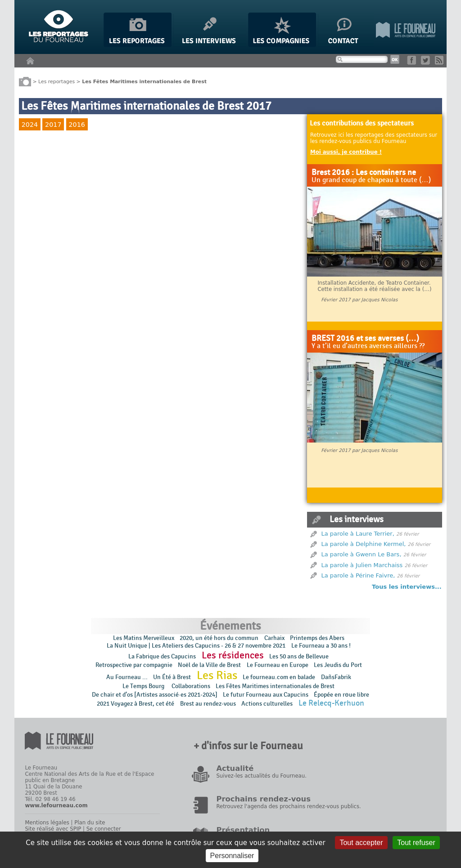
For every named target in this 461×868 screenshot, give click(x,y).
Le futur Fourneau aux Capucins (266, 695)
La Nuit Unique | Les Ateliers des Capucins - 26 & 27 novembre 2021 (196, 646)
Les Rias (217, 676)
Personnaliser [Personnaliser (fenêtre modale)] (232, 856)
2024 (30, 125)
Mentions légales (47, 823)
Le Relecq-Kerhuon (331, 703)
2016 (77, 125)
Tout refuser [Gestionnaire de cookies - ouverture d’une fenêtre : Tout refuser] (416, 843)
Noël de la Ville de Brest (209, 665)
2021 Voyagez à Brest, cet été (136, 704)
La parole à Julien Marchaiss (362, 565)
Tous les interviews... (407, 587)
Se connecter (104, 829)
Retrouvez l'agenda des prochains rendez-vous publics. (288, 806)
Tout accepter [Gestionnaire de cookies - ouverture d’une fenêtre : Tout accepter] (361, 843)
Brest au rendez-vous (208, 704)
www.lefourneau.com (56, 805)
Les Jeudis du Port (338, 665)
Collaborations (191, 686)
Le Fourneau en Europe (278, 665)
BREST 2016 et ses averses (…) (365, 339)
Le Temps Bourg (144, 686)
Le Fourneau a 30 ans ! (321, 646)
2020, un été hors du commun (219, 638)
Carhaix (274, 638)
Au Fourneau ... (127, 677)
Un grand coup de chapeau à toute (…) (371, 180)
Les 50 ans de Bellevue (299, 656)
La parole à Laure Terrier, (358, 534)
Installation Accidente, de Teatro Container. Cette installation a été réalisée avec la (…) (374, 286)
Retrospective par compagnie (134, 665)
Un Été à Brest (172, 677)
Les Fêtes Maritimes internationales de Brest (275, 686)
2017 (53, 125)
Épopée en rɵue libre (341, 695)
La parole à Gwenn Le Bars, (362, 554)
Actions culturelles (267, 704)
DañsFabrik (336, 677)
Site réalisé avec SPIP (53, 829)
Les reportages (56, 81)
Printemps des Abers (317, 638)
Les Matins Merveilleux (144, 638)
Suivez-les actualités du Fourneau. (261, 776)
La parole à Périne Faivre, (358, 575)
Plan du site (90, 823)
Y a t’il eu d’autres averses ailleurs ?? (368, 346)
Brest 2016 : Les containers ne (364, 173)
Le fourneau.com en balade (279, 677)
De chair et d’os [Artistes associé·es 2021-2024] (155, 695)
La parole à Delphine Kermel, (364, 544)
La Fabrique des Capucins (162, 656)
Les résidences (233, 655)
